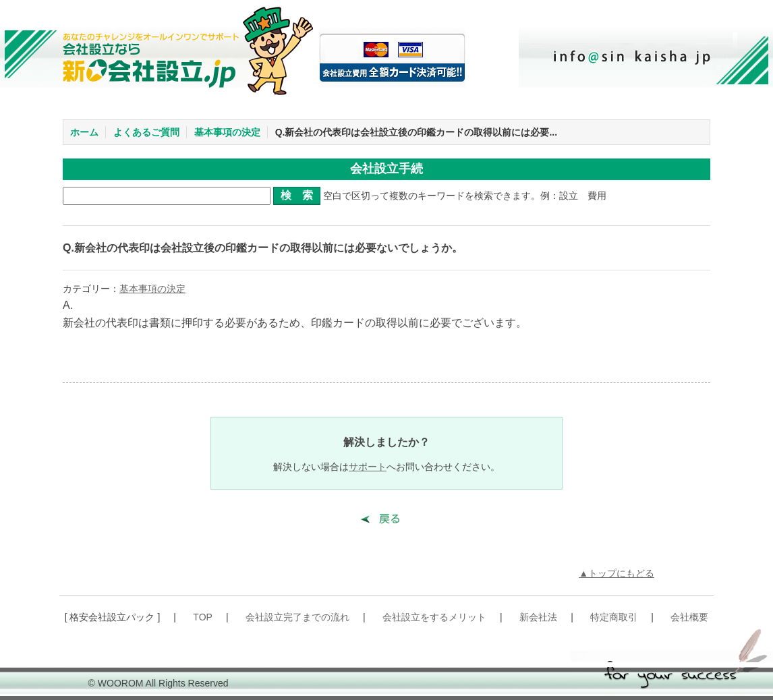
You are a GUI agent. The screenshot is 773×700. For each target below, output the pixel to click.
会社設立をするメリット (434, 617)
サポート (368, 467)
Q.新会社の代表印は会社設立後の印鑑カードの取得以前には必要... (416, 132)
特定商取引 (614, 617)
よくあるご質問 (146, 132)
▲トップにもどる (617, 573)
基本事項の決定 (227, 132)
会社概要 (689, 617)
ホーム (84, 132)
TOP (203, 617)
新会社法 (538, 617)
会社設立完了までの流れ (297, 617)
